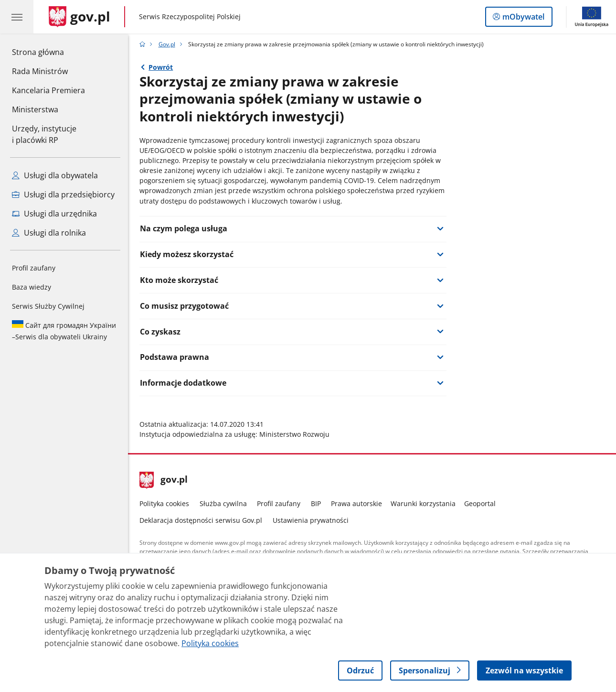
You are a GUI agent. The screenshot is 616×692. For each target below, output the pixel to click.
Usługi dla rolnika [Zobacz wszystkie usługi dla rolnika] (49, 233)
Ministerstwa (35, 109)
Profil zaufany (34, 268)
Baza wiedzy (32, 287)
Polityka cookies (164, 503)
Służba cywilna (223, 503)
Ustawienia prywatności (311, 520)
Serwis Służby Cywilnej (48, 306)
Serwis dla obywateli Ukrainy (64, 331)
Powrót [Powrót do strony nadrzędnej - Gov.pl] (161, 67)
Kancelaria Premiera (48, 90)
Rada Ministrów (40, 71)
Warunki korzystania (423, 503)
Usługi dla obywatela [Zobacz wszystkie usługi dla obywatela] (55, 175)
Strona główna (48, 52)
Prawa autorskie (356, 503)
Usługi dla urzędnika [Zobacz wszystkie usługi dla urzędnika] (54, 214)
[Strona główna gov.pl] (80, 17)
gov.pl (164, 480)
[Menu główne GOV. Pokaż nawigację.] (17, 17)
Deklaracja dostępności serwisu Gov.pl (201, 520)
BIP (316, 503)
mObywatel (522, 19)
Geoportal (480, 503)
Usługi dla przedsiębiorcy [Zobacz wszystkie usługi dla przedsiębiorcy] (63, 195)
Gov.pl (167, 44)
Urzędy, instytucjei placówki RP (44, 134)
